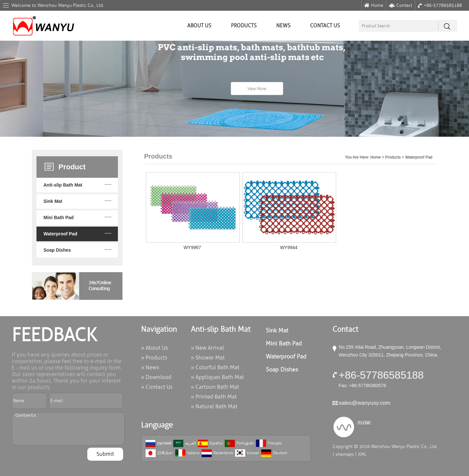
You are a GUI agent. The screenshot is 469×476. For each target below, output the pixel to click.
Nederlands (217, 453)
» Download (156, 377)
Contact (401, 5)
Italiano (187, 453)
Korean (247, 453)
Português (239, 443)
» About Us (155, 348)
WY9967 (192, 247)
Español (210, 443)
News (283, 26)
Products (244, 26)
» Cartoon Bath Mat (215, 387)
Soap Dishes (57, 250)
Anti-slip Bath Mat (63, 185)
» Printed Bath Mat (214, 397)
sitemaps (345, 454)
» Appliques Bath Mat (217, 377)
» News (150, 367)
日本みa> (159, 453)
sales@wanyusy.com (365, 403)
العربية (185, 443)
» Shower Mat (208, 358)
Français (269, 443)
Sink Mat (53, 201)
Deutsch (274, 453)
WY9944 (289, 247)
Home (374, 5)
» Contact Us (157, 387)
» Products (154, 358)
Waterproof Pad (61, 234)
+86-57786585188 (440, 5)
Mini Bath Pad (59, 217)
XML (362, 454)
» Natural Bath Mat (214, 406)
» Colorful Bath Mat (215, 367)
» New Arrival (207, 348)
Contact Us (325, 26)
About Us (199, 26)
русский (158, 443)
